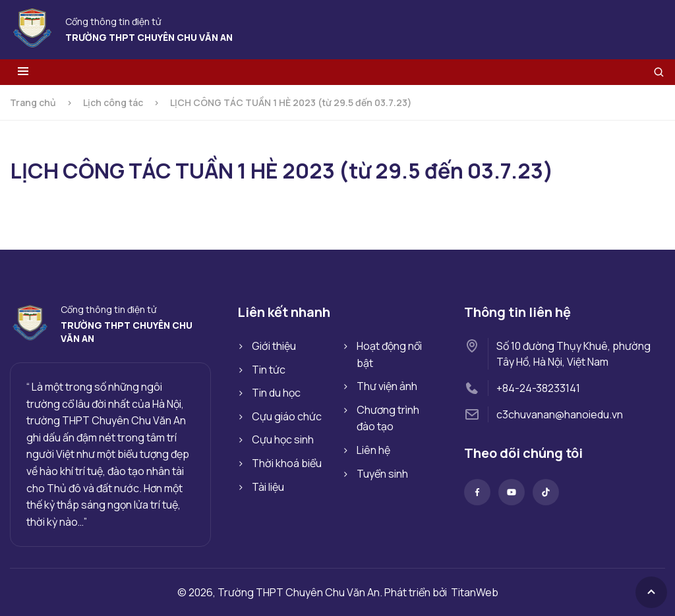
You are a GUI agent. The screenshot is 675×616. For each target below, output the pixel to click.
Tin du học (276, 393)
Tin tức (269, 370)
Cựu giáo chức (287, 416)
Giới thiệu (274, 346)
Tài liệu (268, 487)
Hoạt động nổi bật (389, 354)
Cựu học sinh (283, 439)
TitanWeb (475, 592)
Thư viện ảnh (387, 386)
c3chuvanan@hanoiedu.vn (560, 414)
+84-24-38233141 (538, 388)
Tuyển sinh (382, 474)
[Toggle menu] (23, 72)
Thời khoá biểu (287, 463)
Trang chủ (33, 102)
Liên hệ (373, 450)
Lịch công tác (113, 102)
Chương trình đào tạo (388, 418)
